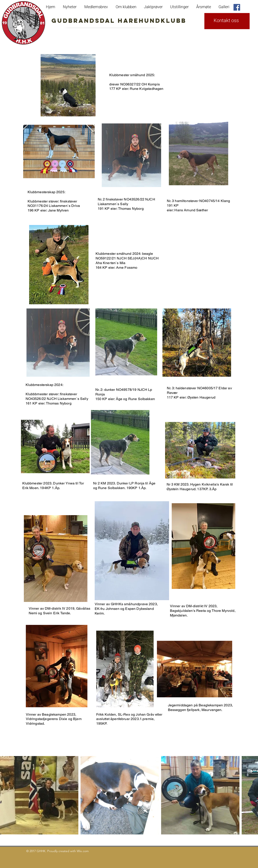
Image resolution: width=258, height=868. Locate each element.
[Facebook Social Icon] (237, 7)
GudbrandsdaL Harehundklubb (99, 21)
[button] (204, 7)
